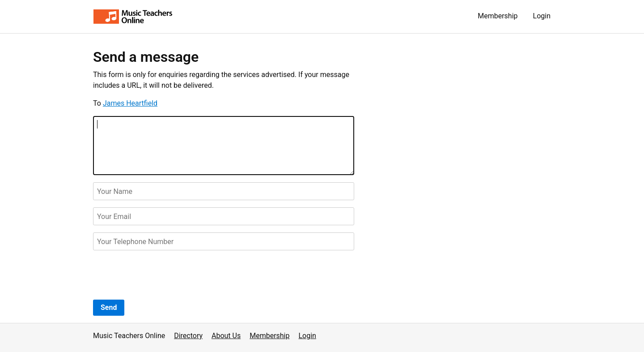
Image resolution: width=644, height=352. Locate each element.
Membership (498, 16)
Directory (188, 336)
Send (109, 307)
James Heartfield (130, 103)
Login (542, 16)
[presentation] (161, 275)
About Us (226, 336)
